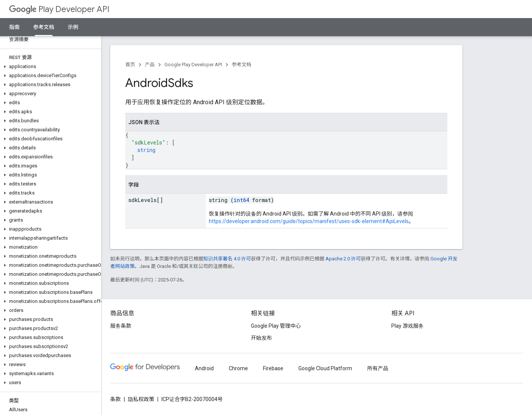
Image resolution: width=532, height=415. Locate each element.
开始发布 (261, 338)
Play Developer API (59, 9)
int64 (241, 200)
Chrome (238, 368)
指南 (14, 27)
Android (204, 368)
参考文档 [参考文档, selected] (44, 27)
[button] (49, 67)
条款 (116, 399)
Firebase (273, 368)
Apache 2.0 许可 (343, 259)
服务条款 (121, 326)
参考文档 (242, 65)
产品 (150, 65)
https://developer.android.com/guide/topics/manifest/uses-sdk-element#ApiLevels (309, 221)
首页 (130, 65)
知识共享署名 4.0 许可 (227, 259)
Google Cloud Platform (325, 368)
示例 (73, 27)
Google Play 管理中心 (276, 326)
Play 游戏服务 (407, 326)
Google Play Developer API (193, 65)
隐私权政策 (141, 399)
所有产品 (378, 368)
